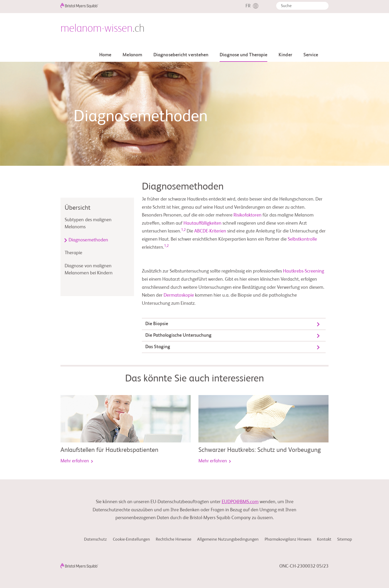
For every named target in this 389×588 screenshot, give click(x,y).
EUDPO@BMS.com (240, 502)
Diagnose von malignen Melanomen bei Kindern (89, 270)
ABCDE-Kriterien (210, 231)
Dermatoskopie (179, 295)
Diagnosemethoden (88, 240)
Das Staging (158, 347)
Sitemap (345, 540)
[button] (323, 7)
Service (311, 55)
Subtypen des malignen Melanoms (88, 223)
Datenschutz (95, 540)
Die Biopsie (157, 324)
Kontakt (324, 540)
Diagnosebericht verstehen (181, 55)
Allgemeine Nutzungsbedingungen (228, 540)
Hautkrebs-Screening (304, 271)
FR (248, 6)
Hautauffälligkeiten (202, 223)
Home (105, 55)
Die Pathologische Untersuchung (178, 335)
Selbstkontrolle (302, 239)
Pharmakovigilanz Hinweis (288, 540)
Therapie (74, 253)
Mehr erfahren (77, 461)
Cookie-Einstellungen (131, 540)
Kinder (285, 55)
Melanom (132, 55)
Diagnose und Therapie (243, 55)
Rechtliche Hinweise (174, 540)
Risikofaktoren (248, 215)
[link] (126, 419)
